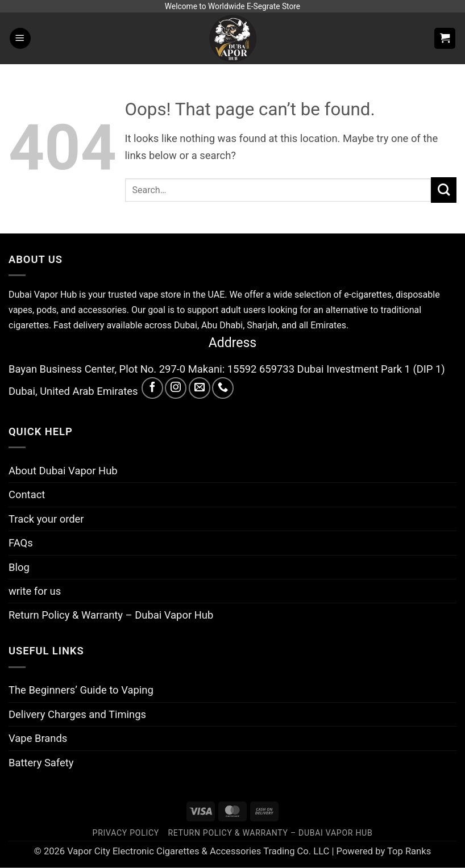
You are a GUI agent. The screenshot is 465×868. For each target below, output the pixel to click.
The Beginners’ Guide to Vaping (81, 690)
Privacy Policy (126, 833)
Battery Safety (41, 763)
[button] (20, 38)
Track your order (46, 519)
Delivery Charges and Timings (77, 714)
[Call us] (223, 388)
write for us (35, 591)
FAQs (21, 543)
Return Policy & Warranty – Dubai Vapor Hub (111, 615)
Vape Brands (38, 738)
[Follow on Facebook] (152, 388)
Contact (27, 494)
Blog (19, 567)
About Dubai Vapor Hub (63, 471)
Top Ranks (409, 851)
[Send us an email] (200, 388)
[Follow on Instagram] (176, 388)
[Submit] (444, 190)
